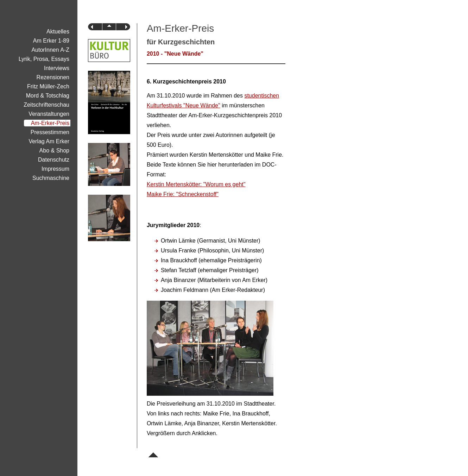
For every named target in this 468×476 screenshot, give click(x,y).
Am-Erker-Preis (50, 123)
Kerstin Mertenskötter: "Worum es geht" (196, 184)
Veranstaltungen (49, 114)
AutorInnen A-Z (50, 50)
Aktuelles (58, 32)
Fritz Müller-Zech (48, 86)
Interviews (57, 68)
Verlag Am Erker (49, 141)
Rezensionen (53, 77)
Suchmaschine (51, 178)
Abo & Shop (54, 151)
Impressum (55, 169)
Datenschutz (54, 160)
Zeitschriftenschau (46, 105)
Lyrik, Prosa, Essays (44, 59)
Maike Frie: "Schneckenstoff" (183, 194)
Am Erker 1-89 (51, 41)
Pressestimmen (50, 132)
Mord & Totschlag (48, 96)
